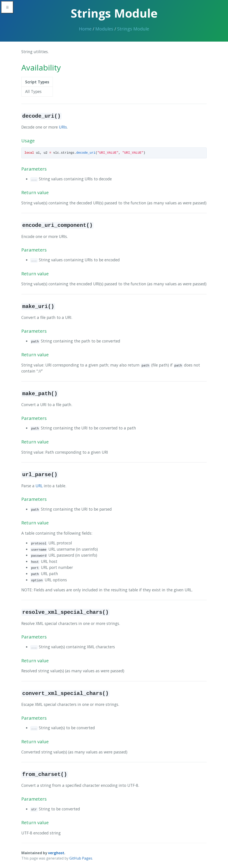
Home (85, 29)
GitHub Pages (81, 858)
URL (39, 486)
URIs (63, 127)
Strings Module (133, 29)
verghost (56, 853)
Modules (104, 29)
